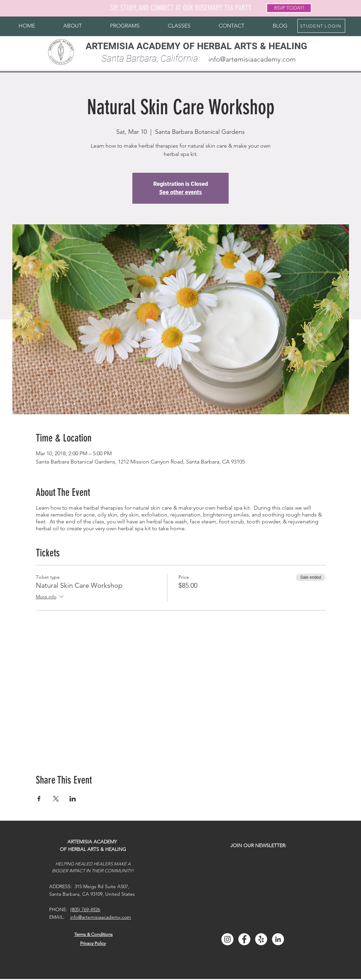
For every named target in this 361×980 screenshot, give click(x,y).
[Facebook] (244, 939)
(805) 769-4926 (85, 909)
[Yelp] (261, 939)
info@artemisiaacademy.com (252, 59)
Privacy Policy (93, 943)
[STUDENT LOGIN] (321, 26)
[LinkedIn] (278, 939)
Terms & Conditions (94, 934)
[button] (73, 26)
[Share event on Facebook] (39, 799)
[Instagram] (227, 939)
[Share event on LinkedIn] (73, 799)
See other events (180, 192)
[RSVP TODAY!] (289, 8)
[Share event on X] (56, 799)
